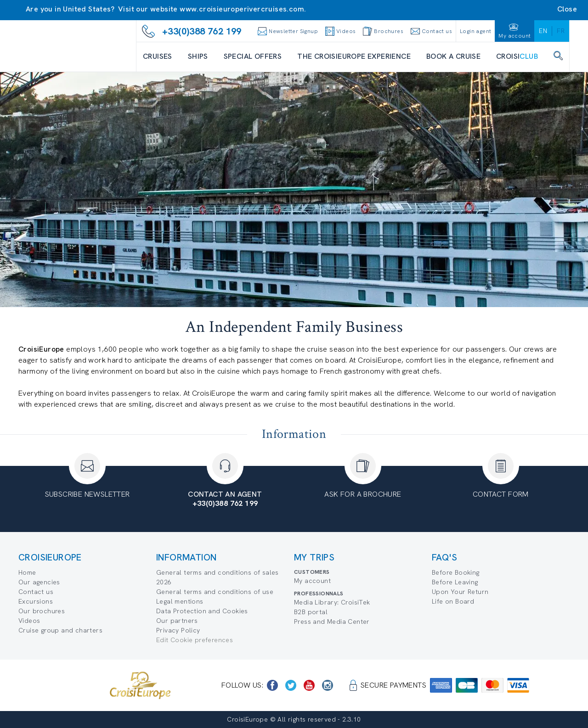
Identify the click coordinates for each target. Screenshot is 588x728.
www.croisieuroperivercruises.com (242, 9)
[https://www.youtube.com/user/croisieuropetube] (309, 685)
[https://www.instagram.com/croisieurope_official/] (328, 685)
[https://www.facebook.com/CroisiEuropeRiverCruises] (272, 685)
